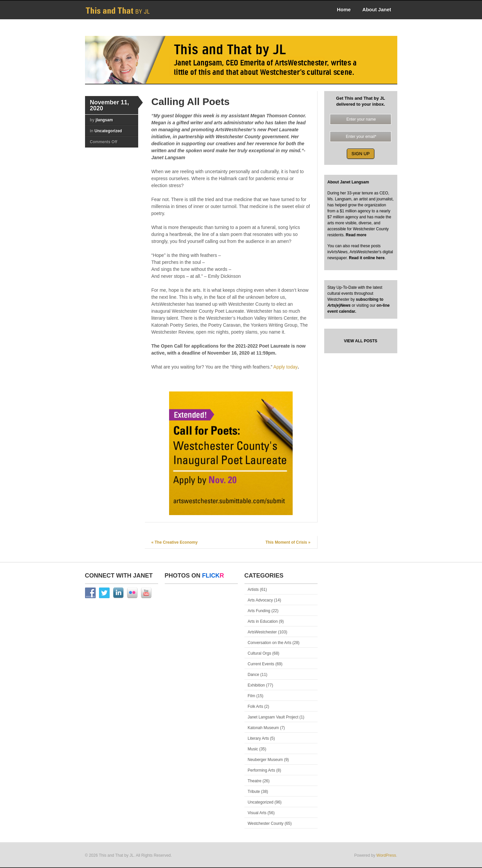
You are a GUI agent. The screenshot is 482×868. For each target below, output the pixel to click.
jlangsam (104, 120)
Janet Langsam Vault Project (273, 717)
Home (344, 9)
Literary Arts (258, 738)
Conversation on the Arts (270, 643)
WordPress (386, 855)
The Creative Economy (175, 542)
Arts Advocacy (260, 600)
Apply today (286, 367)
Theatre (255, 781)
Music (253, 749)
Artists (253, 590)
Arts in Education (263, 621)
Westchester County (266, 823)
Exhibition (256, 685)
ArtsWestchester (262, 632)
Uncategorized (108, 131)
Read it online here (367, 258)
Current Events (261, 664)
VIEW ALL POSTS (361, 341)
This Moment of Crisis (288, 542)
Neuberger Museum (265, 760)
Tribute (254, 792)
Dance (254, 675)
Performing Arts (262, 770)
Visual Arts (257, 813)
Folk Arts (256, 706)
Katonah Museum (263, 728)
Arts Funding (259, 611)
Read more (356, 235)
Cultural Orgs (260, 653)
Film (252, 696)
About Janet (377, 9)
